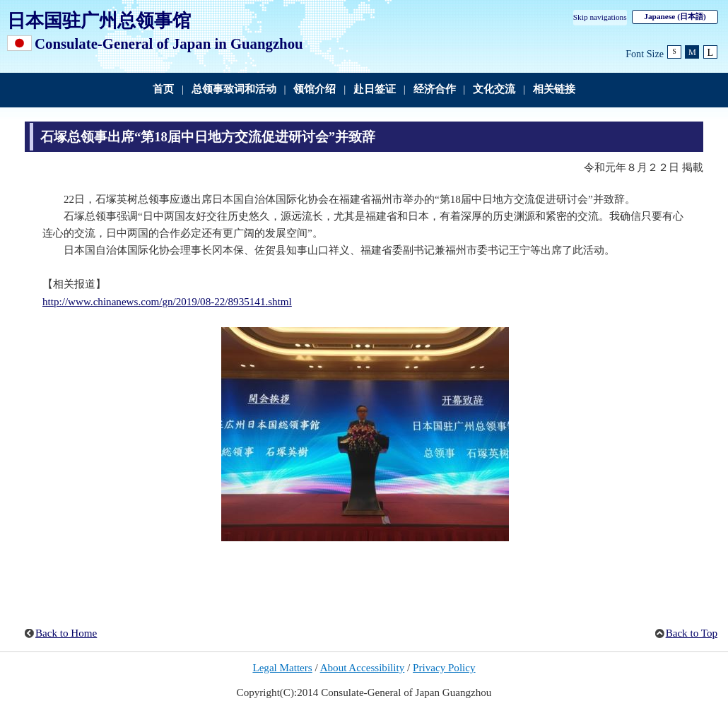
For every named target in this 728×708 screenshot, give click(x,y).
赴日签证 (375, 89)
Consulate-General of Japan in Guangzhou (169, 43)
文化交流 (494, 89)
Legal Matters (282, 668)
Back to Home (66, 633)
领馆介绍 (315, 89)
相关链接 (554, 89)
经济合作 (435, 89)
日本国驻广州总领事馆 (99, 20)
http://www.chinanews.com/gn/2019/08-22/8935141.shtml (167, 302)
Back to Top (692, 633)
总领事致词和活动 (234, 89)
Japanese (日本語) (675, 16)
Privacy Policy (444, 668)
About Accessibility (363, 668)
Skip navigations (600, 17)
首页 (163, 89)
